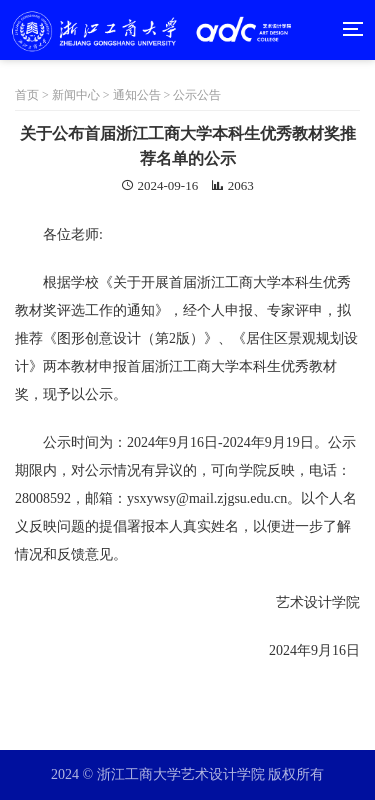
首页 (33, 95)
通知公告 (137, 95)
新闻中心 (76, 95)
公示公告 (197, 95)
